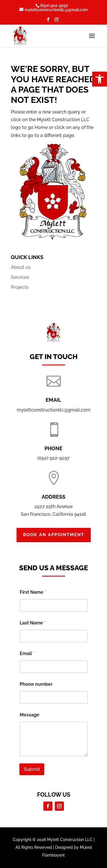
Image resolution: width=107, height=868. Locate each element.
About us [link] (21, 267)
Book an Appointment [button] (54, 535)
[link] (100, 79)
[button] (48, 21)
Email (27, 654)
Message (30, 715)
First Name (33, 592)
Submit (32, 769)
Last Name (33, 623)
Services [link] (20, 277)
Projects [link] (20, 287)
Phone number (36, 684)
